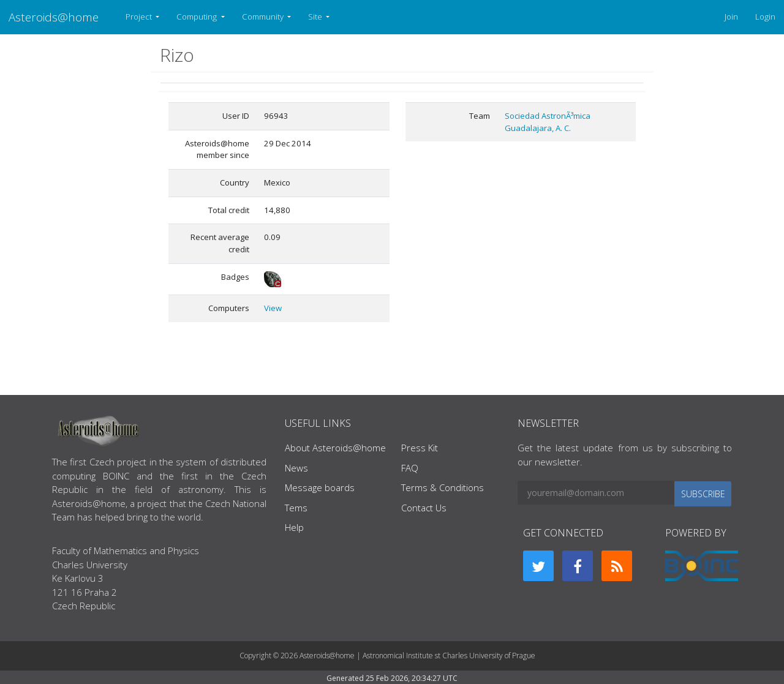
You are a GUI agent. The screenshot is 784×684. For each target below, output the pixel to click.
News (296, 468)
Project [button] (140, 17)
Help (294, 527)
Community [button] (264, 17)
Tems (296, 508)
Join (731, 17)
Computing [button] (198, 17)
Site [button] (316, 17)
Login (765, 17)
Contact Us (424, 508)
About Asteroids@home (335, 448)
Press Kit (420, 448)
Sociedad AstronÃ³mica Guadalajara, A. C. (548, 122)
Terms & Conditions (443, 487)
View (273, 308)
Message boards (320, 487)
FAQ (410, 468)
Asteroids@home (54, 17)
